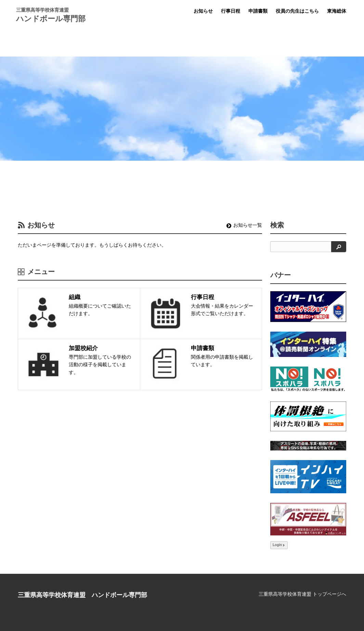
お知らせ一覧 (244, 225)
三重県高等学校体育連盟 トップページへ (302, 594)
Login (279, 545)
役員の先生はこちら (297, 11)
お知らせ (203, 11)
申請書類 (258, 11)
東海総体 (337, 11)
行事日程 (231, 11)
